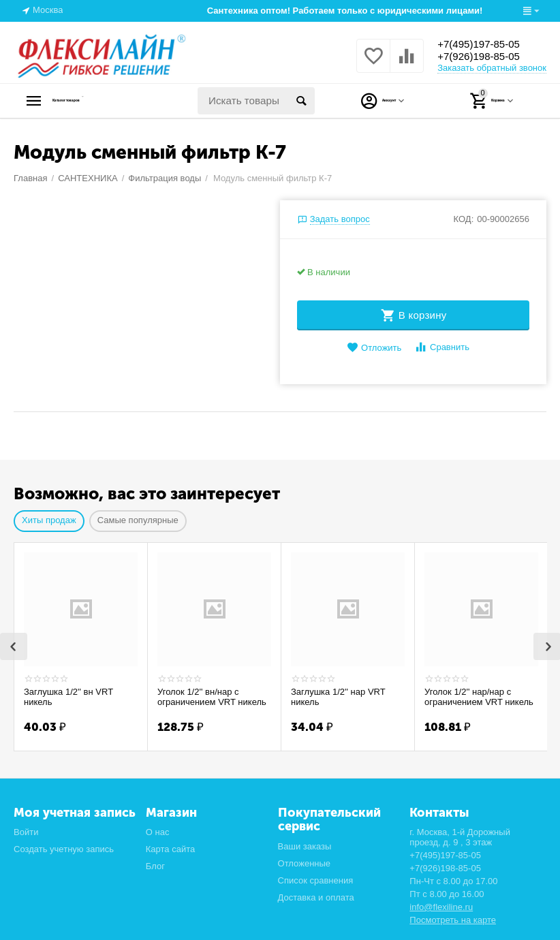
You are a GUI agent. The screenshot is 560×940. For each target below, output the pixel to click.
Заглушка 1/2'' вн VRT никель (68, 697)
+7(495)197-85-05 (487, 44)
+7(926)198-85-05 (487, 57)
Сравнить (442, 347)
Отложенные (305, 863)
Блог (155, 866)
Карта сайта (171, 849)
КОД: (464, 219)
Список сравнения (316, 880)
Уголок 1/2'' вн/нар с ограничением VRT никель (212, 697)
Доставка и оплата (316, 897)
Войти (26, 832)
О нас (158, 832)
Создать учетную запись (64, 849)
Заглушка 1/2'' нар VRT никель (338, 697)
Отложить (374, 348)
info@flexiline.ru (441, 907)
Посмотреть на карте (453, 920)
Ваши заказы (305, 846)
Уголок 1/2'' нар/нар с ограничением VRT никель (479, 697)
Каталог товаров (99, 101)
